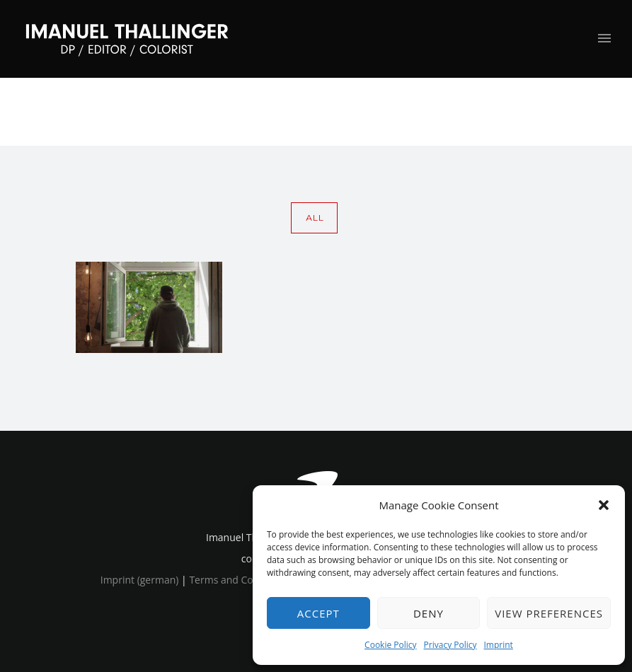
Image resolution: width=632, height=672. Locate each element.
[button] (604, 505)
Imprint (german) (140, 580)
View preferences (549, 613)
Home (485, 111)
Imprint (499, 645)
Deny (429, 613)
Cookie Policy (390, 645)
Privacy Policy (450, 645)
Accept (318, 613)
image (567, 111)
